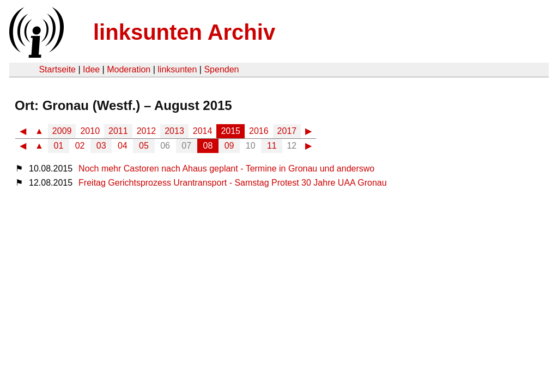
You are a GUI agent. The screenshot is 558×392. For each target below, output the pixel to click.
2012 (147, 131)
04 (123, 146)
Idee (91, 69)
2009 (62, 131)
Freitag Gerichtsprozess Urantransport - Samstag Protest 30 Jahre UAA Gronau (233, 183)
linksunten (177, 69)
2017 (287, 131)
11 (272, 146)
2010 (90, 131)
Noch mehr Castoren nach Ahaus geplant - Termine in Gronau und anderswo (226, 169)
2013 (174, 131)
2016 (259, 131)
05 (144, 146)
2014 (203, 131)
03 (101, 146)
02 (80, 146)
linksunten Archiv (184, 32)
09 (229, 146)
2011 (118, 131)
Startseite (57, 69)
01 (59, 146)
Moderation (129, 69)
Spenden (221, 69)
